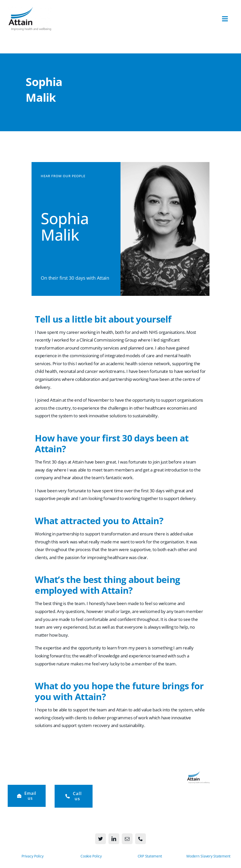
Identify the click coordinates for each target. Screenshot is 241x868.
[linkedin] (114, 839)
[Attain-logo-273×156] (30, 8)
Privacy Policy (32, 856)
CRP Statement (150, 856)
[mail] (127, 839)
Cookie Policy (91, 856)
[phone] (140, 839)
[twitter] (101, 839)
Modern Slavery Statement (208, 856)
